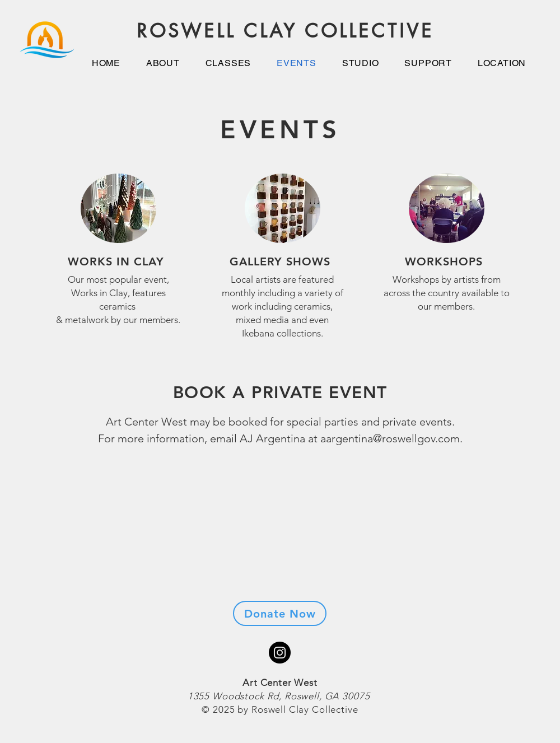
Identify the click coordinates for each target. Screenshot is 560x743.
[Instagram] (280, 653)
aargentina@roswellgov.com (390, 438)
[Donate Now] (280, 613)
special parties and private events (369, 422)
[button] (361, 63)
